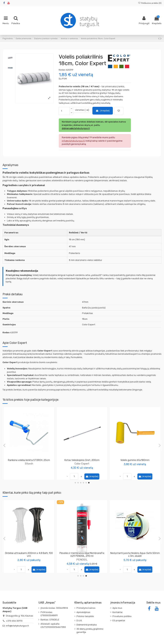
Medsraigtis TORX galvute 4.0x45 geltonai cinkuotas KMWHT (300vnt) (135, 555)
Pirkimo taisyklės (85, 616)
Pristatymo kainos (86, 608)
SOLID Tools (82, 464)
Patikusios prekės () (150, 3)
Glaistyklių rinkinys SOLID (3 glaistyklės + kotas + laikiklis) (29, 555)
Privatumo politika (122, 616)
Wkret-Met (135, 560)
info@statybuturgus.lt (17, 626)
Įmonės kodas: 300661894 (54, 608)
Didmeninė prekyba (87, 625)
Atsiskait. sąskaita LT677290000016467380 (53, 626)
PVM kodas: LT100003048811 (49, 614)
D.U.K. (79, 620)
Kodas (62, 70)
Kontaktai (117, 612)
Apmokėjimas (83, 612)
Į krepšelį (103, 111)
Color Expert (29, 464)
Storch (135, 464)
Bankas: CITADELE (50, 620)
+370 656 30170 (14, 621)
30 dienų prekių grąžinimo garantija (90, 631)
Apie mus (117, 608)
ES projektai (119, 620)
